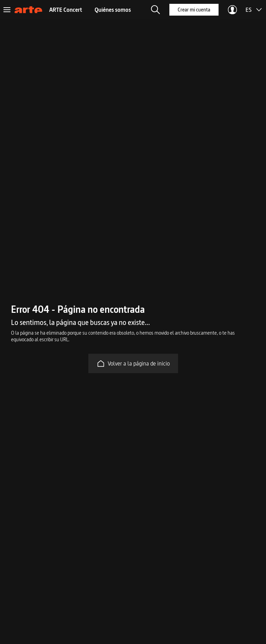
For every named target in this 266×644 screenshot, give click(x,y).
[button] (156, 10)
